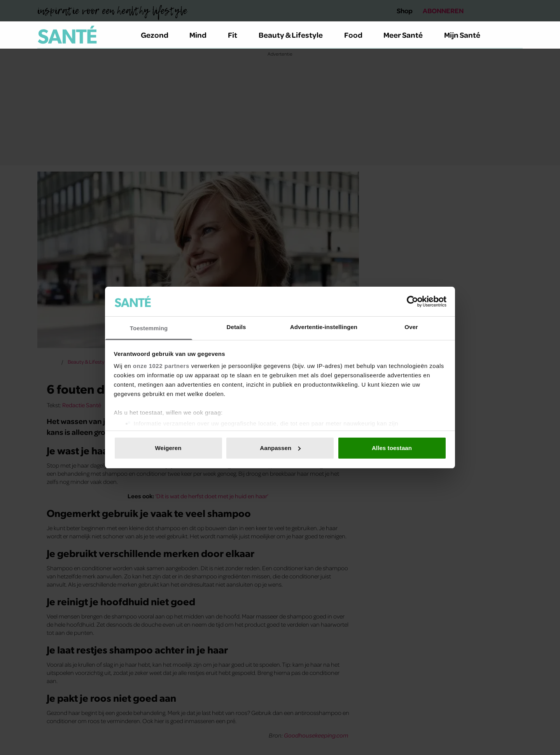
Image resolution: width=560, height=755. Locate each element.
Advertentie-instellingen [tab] (324, 327)
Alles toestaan (392, 448)
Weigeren (168, 448)
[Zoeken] (516, 35)
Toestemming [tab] (149, 328)
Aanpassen (280, 448)
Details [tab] (236, 327)
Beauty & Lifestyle (295, 35)
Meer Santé (408, 35)
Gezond (159, 35)
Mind (202, 35)
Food (358, 35)
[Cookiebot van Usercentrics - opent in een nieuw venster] (412, 301)
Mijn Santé (468, 35)
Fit (237, 35)
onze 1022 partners (161, 366)
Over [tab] (411, 327)
